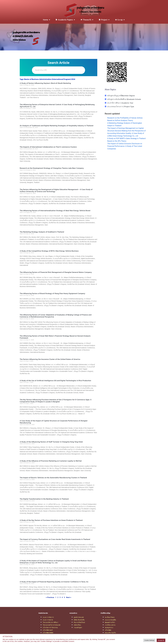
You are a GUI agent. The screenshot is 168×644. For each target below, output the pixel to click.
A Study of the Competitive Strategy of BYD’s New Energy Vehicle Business (49, 251)
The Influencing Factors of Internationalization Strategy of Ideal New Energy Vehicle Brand (55, 210)
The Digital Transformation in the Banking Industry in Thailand (44, 499)
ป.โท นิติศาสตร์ (48, 630)
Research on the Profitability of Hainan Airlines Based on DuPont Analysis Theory (125, 119)
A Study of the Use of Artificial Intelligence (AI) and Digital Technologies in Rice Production (55, 380)
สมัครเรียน (77, 625)
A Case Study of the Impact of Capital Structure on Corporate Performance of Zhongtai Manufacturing (54, 422)
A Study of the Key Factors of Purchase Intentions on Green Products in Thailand (51, 520)
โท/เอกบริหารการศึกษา (50, 622)
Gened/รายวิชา (110, 622)
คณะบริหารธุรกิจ (110, 633)
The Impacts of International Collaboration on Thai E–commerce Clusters (48, 147)
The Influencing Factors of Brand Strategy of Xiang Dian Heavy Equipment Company (52, 293)
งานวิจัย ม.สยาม (110, 625)
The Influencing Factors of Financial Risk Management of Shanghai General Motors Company (56, 272)
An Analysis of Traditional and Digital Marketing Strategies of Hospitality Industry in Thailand (56, 126)
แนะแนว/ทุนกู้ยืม (111, 620)
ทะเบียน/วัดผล (110, 617)
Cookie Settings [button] (149, 640)
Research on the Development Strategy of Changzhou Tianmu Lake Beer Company (52, 168)
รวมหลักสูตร (78, 628)
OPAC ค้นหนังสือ (79, 620)
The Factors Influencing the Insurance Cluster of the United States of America (50, 359)
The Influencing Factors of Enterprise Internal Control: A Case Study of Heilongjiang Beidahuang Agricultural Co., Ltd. (57, 105)
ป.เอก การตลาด (48, 620)
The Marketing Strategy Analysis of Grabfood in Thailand (42, 232)
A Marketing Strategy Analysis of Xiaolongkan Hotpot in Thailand (125, 124)
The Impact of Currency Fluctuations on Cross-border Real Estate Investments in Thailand (55, 539)
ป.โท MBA (108, 630)
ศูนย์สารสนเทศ (79, 617)
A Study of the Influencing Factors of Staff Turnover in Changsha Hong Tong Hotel (51, 442)
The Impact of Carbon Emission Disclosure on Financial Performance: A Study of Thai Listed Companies (125, 146)
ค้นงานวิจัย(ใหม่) (79, 622)
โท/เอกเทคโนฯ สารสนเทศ (52, 625)
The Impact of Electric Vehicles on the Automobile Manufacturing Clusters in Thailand (53, 478)
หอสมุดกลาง (109, 628)
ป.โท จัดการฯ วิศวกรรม (50, 628)
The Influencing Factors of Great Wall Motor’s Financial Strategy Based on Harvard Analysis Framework (55, 337)
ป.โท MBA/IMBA (48, 633)
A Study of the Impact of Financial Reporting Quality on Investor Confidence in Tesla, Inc (54, 582)
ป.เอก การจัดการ (48, 617)
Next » (69, 597)
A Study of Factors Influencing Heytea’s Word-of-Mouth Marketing (45, 83)
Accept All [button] (161, 640)
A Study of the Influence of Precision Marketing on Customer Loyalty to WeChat (51, 461)
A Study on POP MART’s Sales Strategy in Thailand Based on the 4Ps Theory (126, 140)
